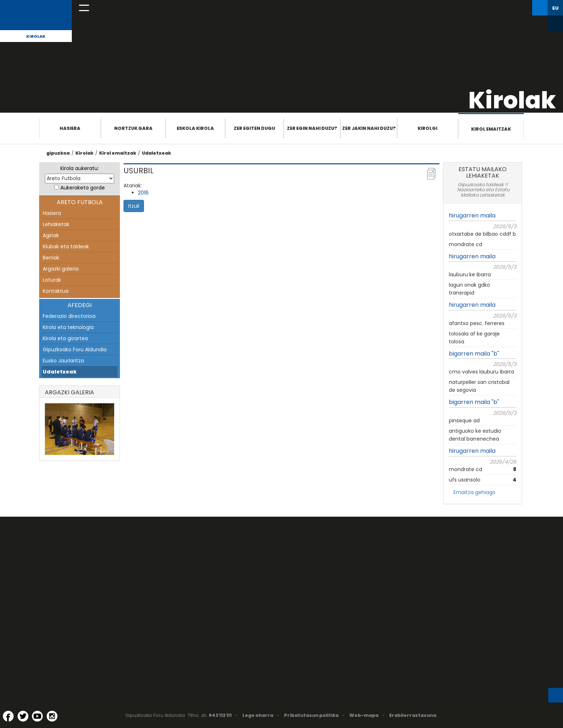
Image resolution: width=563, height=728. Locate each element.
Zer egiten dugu (254, 128)
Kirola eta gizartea (65, 338)
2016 (143, 193)
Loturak (52, 280)
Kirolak (36, 36)
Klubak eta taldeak (66, 246)
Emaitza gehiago (474, 492)
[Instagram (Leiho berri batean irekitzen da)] (52, 716)
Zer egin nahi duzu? (312, 128)
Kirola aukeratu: (80, 168)
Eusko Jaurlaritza (63, 361)
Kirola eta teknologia (68, 327)
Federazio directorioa (69, 316)
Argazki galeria (61, 269)
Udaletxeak (156, 153)
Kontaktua (56, 291)
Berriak (51, 258)
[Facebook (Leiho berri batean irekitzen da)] (8, 716)
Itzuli (134, 206)
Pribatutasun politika (311, 715)
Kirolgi (427, 128)
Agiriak (51, 235)
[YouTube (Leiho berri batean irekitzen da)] (37, 716)
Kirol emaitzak (491, 129)
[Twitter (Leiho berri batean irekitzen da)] (23, 716)
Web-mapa (364, 715)
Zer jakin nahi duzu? (369, 128)
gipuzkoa (58, 153)
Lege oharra (258, 715)
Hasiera (70, 128)
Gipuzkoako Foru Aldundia (75, 349)
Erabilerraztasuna (413, 715)
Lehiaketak (56, 224)
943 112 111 (220, 715)
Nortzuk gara (133, 128)
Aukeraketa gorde (83, 188)
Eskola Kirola (195, 128)
